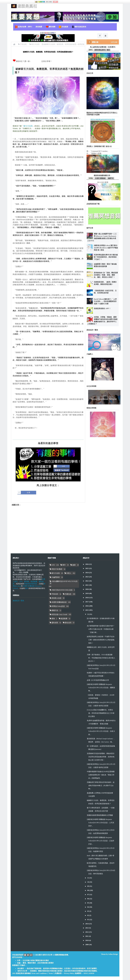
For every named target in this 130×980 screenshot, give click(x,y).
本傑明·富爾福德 (100, 178)
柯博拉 (91, 178)
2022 (87, 581)
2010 (87, 940)
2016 (87, 606)
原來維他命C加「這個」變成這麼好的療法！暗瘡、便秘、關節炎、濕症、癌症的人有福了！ (106, 275)
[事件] (91, 50)
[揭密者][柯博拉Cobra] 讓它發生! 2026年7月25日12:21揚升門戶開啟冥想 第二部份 (106, 248)
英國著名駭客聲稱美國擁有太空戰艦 (100, 815)
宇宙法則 (55, 594)
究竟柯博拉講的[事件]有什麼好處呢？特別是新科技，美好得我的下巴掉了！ (106, 257)
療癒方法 (55, 610)
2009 (87, 945)
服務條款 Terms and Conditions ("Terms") (39, 973)
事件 (27, 588)
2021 (87, 585)
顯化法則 (68, 623)
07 (88, 895)
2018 (87, 598)
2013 (87, 928)
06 (88, 899)
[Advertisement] (48, 528)
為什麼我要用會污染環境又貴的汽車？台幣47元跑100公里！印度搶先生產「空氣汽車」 (101, 629)
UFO (21, 582)
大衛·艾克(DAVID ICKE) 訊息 (62, 590)
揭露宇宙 (111, 178)
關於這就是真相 (79, 27)
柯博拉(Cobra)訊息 (58, 606)
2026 (87, 564)
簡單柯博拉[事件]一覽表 (102, 50)
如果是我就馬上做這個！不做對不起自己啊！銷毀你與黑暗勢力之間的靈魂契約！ (101, 640)
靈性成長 (55, 623)
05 (88, 903)
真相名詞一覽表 (18, 601)
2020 (87, 589)
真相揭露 (39, 27)
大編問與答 (56, 577)
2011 (87, 936)
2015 (87, 610)
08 (88, 890)
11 (88, 878)
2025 (87, 568)
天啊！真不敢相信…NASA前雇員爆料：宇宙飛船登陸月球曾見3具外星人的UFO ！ (101, 658)
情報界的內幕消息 (31, 584)
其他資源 (63, 27)
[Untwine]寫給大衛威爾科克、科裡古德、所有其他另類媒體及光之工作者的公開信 (101, 713)
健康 (74, 565)
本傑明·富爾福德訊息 (59, 602)
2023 (87, 577)
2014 (87, 924)
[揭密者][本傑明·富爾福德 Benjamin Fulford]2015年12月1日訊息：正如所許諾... (100, 841)
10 (88, 882)
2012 (87, 932)
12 (88, 614)
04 (88, 907)
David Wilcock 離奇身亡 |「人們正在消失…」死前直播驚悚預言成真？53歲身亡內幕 (105, 301)
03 (88, 911)
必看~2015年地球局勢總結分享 (98, 680)
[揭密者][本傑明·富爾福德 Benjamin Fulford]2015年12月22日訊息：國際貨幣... (101, 688)
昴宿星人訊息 (56, 598)
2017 (87, 602)
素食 (53, 619)
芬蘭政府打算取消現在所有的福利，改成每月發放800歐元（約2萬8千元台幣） (101, 786)
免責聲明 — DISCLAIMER (84, 973)
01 (88, 920)
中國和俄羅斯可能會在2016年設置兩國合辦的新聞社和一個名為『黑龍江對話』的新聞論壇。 (101, 775)
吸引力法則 (28, 126)
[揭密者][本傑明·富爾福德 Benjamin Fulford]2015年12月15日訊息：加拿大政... (101, 731)
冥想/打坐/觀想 (57, 569)
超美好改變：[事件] (23, 27)
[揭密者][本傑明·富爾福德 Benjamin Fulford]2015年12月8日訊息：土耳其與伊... (100, 823)
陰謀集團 (34, 582)
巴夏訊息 (68, 594)
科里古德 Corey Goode (59, 614)
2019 (87, 593)
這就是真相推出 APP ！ (102, 308)
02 (88, 915)
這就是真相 (20, 973)
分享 (29, 493)
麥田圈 (27, 582)
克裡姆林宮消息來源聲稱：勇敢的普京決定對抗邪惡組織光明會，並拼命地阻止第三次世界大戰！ (101, 757)
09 (88, 886)
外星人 (69, 573)
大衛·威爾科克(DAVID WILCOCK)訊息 (64, 582)
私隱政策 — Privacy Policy (64, 973)
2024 (87, 573)
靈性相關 (50, 27)
